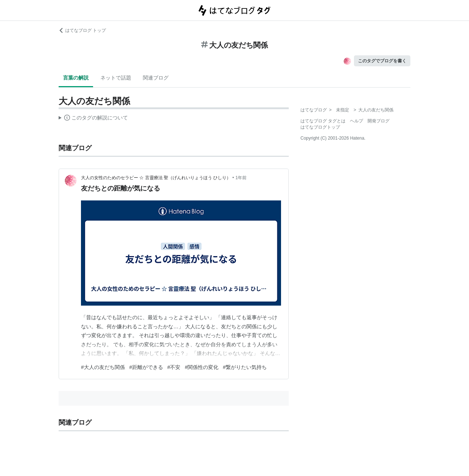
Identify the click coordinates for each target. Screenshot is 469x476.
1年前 (241, 178)
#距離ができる (146, 367)
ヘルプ (357, 121)
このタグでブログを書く (382, 61)
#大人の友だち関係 (103, 367)
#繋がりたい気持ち (245, 367)
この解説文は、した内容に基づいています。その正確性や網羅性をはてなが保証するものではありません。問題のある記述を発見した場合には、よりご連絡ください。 (93, 119)
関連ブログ (156, 78)
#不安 (174, 367)
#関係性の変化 (202, 367)
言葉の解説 (76, 78)
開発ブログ (378, 121)
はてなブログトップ (320, 127)
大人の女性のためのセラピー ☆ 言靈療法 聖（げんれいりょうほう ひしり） (156, 178)
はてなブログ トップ (82, 30)
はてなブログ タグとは (323, 121)
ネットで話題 (116, 78)
